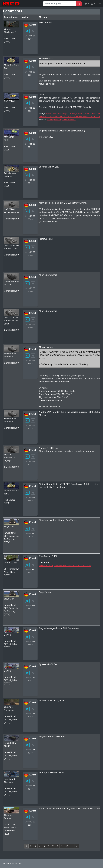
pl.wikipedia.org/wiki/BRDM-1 (61, 120)
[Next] (77, 846)
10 (67, 846)
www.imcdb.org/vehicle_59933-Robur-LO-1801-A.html (65, 566)
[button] (87, 4)
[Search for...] (60, 4)
